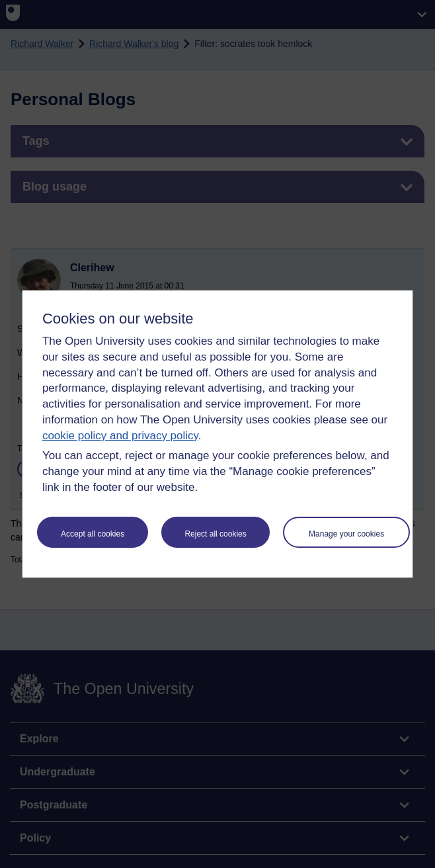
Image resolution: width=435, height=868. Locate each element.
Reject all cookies (215, 534)
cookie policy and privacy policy (120, 436)
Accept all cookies (93, 534)
